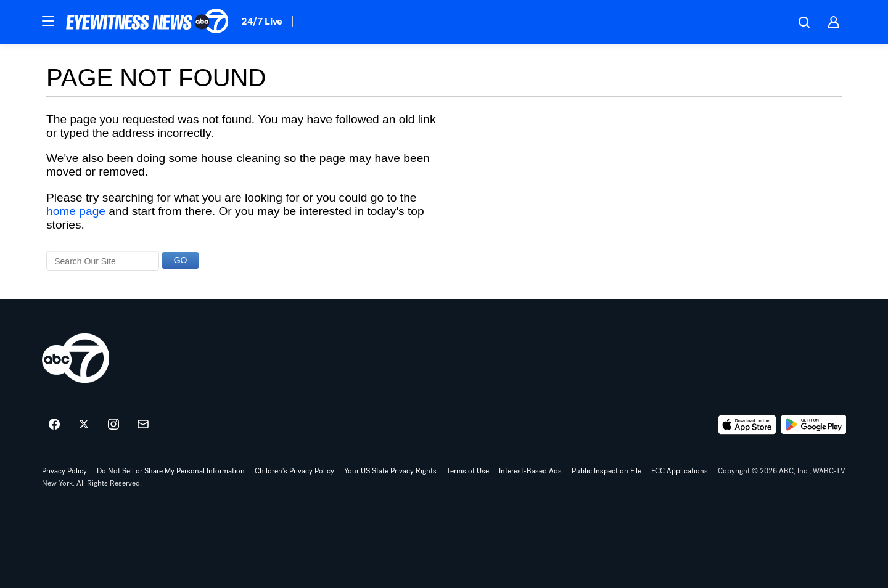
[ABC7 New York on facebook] (54, 425)
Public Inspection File (606, 471)
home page (76, 211)
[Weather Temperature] (766, 22)
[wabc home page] (76, 358)
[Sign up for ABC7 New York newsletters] (143, 425)
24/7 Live (262, 21)
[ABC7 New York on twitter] (84, 425)
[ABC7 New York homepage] (147, 22)
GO (181, 260)
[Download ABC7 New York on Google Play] (814, 425)
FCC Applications (680, 471)
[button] (48, 21)
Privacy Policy (64, 471)
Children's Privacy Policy (294, 471)
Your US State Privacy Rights (390, 471)
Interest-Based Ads (530, 471)
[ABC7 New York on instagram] (113, 425)
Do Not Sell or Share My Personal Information (171, 471)
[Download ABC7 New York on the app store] (747, 425)
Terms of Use (468, 471)
